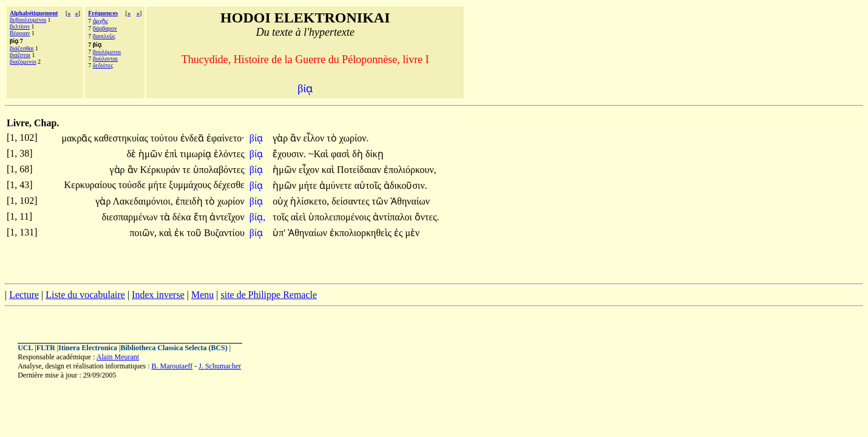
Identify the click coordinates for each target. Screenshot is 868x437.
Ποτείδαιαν (360, 170)
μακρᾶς (77, 138)
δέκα (183, 217)
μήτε (158, 185)
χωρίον (231, 201)
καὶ (329, 170)
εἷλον (315, 138)
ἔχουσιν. (289, 154)
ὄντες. (427, 217)
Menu (202, 295)
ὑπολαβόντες (219, 170)
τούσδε (133, 185)
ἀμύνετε (337, 185)
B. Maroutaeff (172, 366)
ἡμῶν (151, 154)
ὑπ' (279, 233)
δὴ (359, 154)
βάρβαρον (105, 28)
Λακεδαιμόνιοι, (143, 201)
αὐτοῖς (369, 185)
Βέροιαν (20, 33)
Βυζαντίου (224, 233)
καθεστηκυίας (122, 138)
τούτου (165, 138)
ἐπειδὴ (190, 201)
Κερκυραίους (91, 185)
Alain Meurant (118, 357)
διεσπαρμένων (131, 217)
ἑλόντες (229, 154)
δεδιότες (103, 65)
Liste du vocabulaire (85, 295)
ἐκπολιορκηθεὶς (362, 233)
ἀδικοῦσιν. (405, 185)
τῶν (381, 201)
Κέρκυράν (161, 170)
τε (188, 170)
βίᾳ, (257, 217)
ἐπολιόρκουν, (410, 170)
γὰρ (281, 138)
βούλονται (105, 59)
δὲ (133, 154)
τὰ (166, 217)
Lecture (24, 295)
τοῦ (195, 233)
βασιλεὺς (104, 36)
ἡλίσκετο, (310, 201)
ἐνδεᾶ (194, 138)
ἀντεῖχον (227, 217)
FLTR (46, 348)
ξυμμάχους (191, 185)
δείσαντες (351, 201)
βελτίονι (20, 26)
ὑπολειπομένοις (341, 217)
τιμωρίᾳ (197, 154)
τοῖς (282, 217)
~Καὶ (320, 154)
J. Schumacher (220, 366)
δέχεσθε (229, 185)
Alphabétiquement (34, 13)
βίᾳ (257, 138)
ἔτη (202, 217)
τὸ (333, 138)
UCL (25, 348)
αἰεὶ (300, 217)
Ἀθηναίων (410, 201)
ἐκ (180, 233)
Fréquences (103, 13)
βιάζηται (20, 55)
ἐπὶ (172, 154)
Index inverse (158, 295)
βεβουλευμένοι (28, 20)
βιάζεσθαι (22, 48)
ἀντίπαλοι (394, 217)
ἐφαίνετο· (225, 138)
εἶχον (310, 170)
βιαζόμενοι (23, 62)
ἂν (297, 138)
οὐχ (281, 201)
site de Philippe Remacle (269, 295)
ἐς (399, 233)
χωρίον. (354, 138)
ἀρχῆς (100, 21)
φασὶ (341, 154)
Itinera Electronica (88, 348)
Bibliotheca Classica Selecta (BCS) (174, 348)
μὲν (412, 233)
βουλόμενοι (107, 52)
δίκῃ (375, 154)
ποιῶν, (143, 233)
